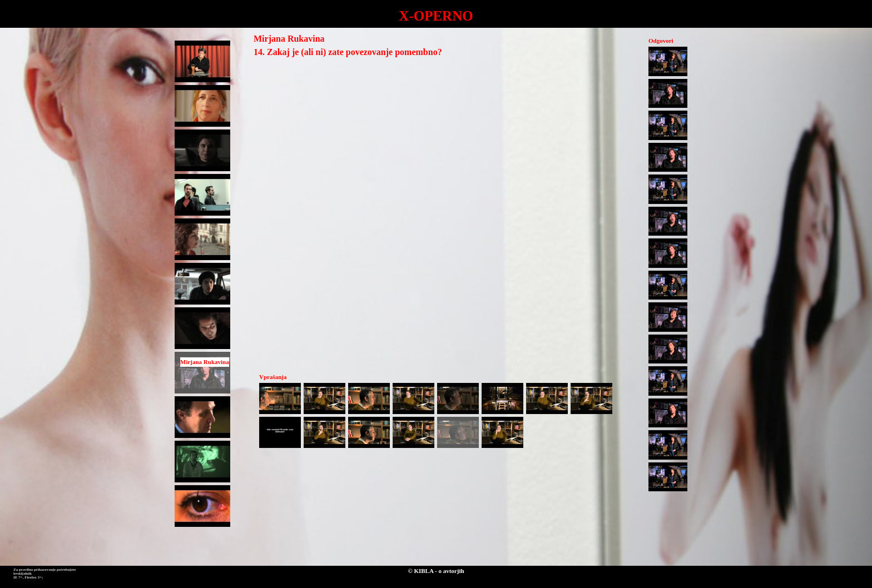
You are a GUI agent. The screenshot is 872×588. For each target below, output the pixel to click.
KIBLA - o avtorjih (439, 571)
